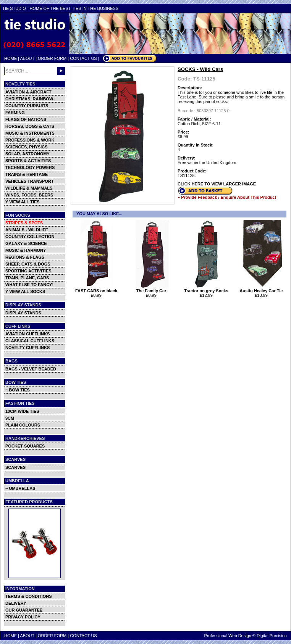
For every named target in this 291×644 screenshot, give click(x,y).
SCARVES (15, 467)
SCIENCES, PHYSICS (27, 147)
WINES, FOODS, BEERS (29, 195)
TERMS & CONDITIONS (29, 596)
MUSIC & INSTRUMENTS (30, 133)
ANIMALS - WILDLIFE (27, 230)
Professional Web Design (228, 636)
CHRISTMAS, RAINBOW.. (30, 99)
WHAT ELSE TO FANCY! (29, 285)
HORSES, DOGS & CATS (30, 126)
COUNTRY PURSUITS (27, 106)
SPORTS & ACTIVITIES (28, 161)
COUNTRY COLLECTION (30, 237)
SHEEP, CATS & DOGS (28, 264)
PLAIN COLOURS (23, 425)
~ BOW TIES (18, 390)
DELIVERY (16, 603)
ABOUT (27, 58)
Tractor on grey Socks (207, 289)
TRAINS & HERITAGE (27, 174)
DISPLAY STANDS (23, 313)
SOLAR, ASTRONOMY (27, 154)
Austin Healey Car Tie (262, 289)
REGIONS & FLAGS (25, 257)
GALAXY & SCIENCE (26, 243)
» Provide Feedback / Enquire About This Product (227, 197)
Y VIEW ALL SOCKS (25, 291)
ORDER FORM (52, 58)
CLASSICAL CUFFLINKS (30, 341)
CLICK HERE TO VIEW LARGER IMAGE (217, 184)
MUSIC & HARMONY (26, 250)
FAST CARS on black (97, 289)
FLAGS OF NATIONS (26, 119)
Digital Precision (272, 636)
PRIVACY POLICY (23, 617)
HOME (11, 58)
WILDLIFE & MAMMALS (29, 188)
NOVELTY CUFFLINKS (27, 348)
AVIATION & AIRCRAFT (28, 92)
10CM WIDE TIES (22, 411)
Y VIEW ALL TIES (23, 202)
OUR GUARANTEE (24, 610)
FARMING (15, 113)
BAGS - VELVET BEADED (31, 369)
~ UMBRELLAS (20, 488)
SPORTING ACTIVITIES (28, 271)
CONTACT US (83, 58)
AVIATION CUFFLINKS (27, 334)
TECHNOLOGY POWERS (30, 167)
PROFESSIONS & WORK (30, 140)
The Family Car (152, 289)
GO (61, 71)
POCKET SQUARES (25, 446)
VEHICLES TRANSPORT (30, 181)
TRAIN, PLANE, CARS (27, 278)
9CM (10, 418)
